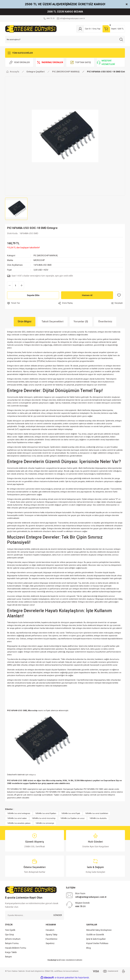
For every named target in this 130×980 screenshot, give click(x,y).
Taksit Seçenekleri (52, 322)
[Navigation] (65, 53)
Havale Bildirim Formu (16, 948)
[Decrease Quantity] (10, 285)
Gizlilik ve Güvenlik (95, 935)
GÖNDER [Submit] (58, 915)
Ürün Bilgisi (25, 322)
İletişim (8, 957)
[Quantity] (16, 285)
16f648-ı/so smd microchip (44, 818)
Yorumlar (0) (81, 322)
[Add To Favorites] (119, 295)
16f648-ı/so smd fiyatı (71, 813)
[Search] (65, 39)
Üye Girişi (9, 935)
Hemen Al (87, 295)
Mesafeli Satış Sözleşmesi (99, 930)
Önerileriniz (105, 322)
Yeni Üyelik (10, 930)
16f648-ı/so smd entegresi (19, 813)
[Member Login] (89, 29)
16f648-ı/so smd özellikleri (97, 813)
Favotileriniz (52, 939)
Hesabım (50, 930)
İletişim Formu (12, 943)
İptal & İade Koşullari (96, 939)
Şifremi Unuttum (13, 939)
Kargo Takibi (11, 952)
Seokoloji (52, 960)
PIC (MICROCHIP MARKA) (46, 256)
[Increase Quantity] (21, 285)
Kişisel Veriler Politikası (97, 943)
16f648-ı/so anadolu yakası (19, 823)
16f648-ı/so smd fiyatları (46, 813)
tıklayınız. (32, 775)
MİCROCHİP (39, 260)
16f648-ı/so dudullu (98, 818)
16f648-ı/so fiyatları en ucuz (72, 818)
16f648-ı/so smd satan (17, 818)
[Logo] (31, 29)
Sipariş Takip (52, 935)
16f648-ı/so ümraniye (45, 823)
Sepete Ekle (33, 295)
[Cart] (114, 29)
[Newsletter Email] (35, 915)
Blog (89, 948)
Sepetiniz (50, 943)
